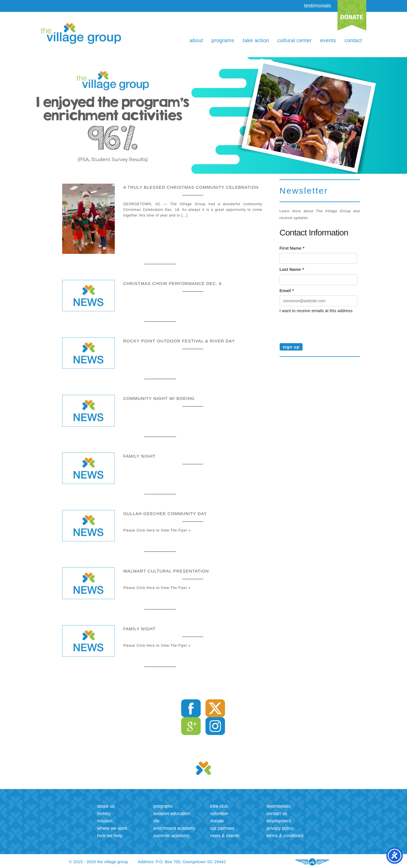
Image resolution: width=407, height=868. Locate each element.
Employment (279, 821)
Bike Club (219, 806)
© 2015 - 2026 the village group (99, 862)
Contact (353, 40)
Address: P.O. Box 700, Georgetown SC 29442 (182, 862)
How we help (110, 836)
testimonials (318, 6)
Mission (105, 821)
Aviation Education (172, 814)
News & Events (225, 836)
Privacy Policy (280, 828)
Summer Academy (171, 836)
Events (328, 40)
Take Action (256, 40)
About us (106, 806)
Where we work (112, 828)
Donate (217, 821)
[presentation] (322, 326)
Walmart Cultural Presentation (166, 571)
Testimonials (278, 806)
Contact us (277, 814)
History (104, 814)
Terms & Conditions (285, 836)
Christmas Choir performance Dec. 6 (172, 283)
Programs (223, 40)
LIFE (156, 821)
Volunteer (219, 814)
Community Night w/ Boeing (159, 398)
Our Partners (222, 828)
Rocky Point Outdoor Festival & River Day (179, 341)
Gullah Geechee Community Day (165, 514)
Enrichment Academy (175, 828)
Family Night (139, 456)
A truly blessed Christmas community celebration (191, 187)
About (196, 40)
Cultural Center (295, 40)
